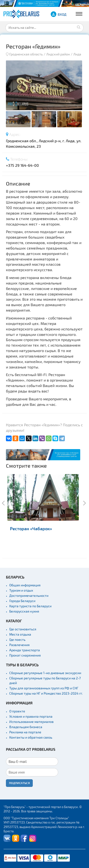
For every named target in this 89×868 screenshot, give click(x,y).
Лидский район (58, 54)
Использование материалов (31, 722)
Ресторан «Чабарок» (31, 528)
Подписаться (19, 783)
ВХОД (62, 14)
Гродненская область (26, 54)
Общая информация (25, 585)
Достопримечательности (29, 596)
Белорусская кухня (24, 611)
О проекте (17, 711)
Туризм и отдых (21, 590)
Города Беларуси (22, 601)
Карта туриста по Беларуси (30, 606)
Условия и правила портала (31, 716)
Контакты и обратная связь (31, 737)
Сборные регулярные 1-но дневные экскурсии (45, 673)
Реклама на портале (25, 732)
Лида (77, 54)
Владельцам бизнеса (26, 727)
